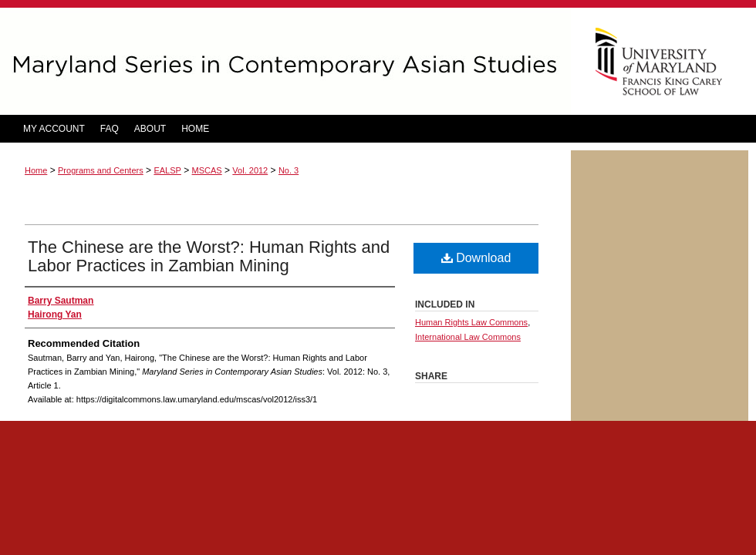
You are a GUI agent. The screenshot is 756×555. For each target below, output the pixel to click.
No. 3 (289, 170)
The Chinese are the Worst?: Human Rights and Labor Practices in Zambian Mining (209, 256)
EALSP (167, 170)
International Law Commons (468, 337)
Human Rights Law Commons (471, 322)
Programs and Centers (101, 170)
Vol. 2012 (250, 170)
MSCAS (207, 170)
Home (36, 170)
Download (476, 258)
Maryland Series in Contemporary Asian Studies (285, 61)
